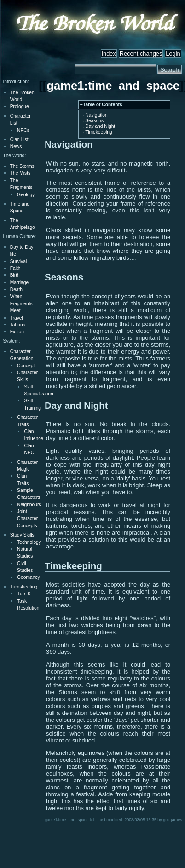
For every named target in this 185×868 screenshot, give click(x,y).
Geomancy (29, 577)
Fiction (17, 332)
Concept (26, 366)
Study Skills (22, 535)
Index (109, 54)
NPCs (23, 130)
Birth (15, 275)
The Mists (20, 173)
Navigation (96, 115)
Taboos (18, 325)
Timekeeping (98, 132)
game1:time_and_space (113, 86)
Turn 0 (24, 594)
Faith (15, 268)
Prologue (20, 106)
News (16, 146)
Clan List (19, 140)
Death (16, 289)
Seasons (94, 121)
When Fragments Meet (21, 303)
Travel (17, 318)
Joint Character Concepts (27, 519)
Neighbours (29, 505)
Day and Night (100, 126)
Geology (26, 195)
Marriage (19, 283)
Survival (18, 261)
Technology (29, 542)
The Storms (22, 166)
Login (173, 54)
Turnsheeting (24, 587)
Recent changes (141, 54)
